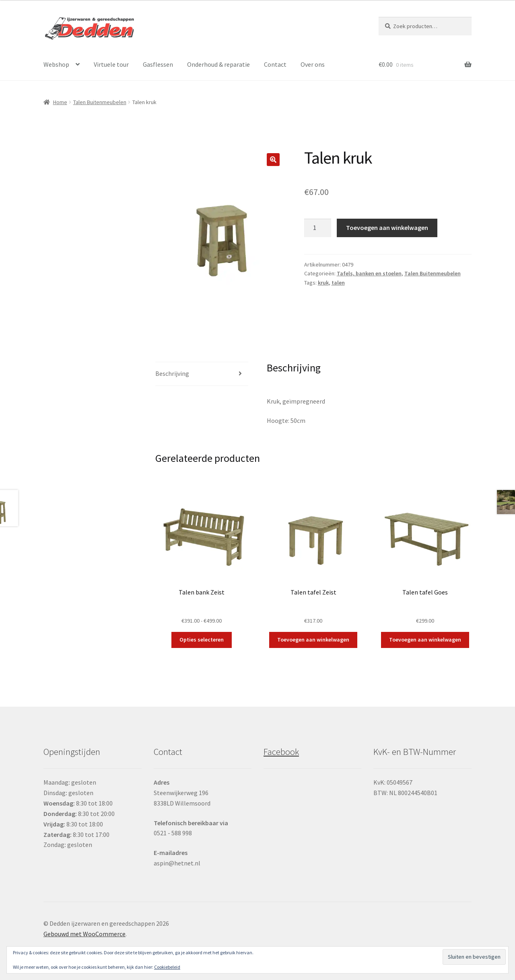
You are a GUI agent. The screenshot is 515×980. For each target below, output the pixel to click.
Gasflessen (158, 64)
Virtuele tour (111, 64)
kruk (323, 283)
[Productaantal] (318, 228)
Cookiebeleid (167, 967)
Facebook (281, 752)
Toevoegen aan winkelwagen (387, 228)
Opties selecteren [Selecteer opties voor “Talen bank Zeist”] (202, 640)
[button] (273, 160)
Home (60, 102)
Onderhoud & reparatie (218, 64)
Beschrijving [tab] (172, 373)
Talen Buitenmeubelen (100, 102)
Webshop (56, 64)
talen (338, 283)
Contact (275, 64)
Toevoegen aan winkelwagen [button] (313, 640)
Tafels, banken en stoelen (369, 273)
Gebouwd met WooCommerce (84, 934)
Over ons (313, 64)
